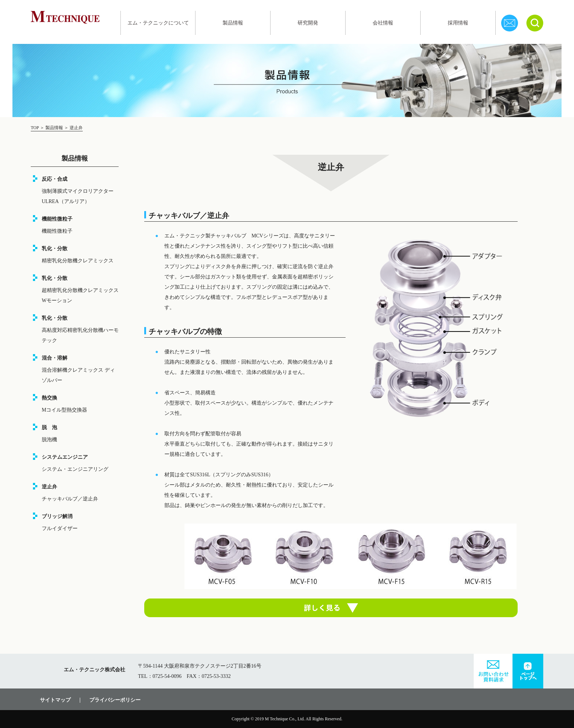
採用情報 (458, 23)
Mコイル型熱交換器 (64, 410)
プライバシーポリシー (115, 700)
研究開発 (308, 23)
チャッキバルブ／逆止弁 (70, 499)
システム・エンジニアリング (75, 469)
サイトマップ (55, 700)
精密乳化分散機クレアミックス (78, 261)
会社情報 (383, 23)
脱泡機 (49, 440)
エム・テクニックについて (158, 23)
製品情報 (233, 23)
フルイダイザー (60, 528)
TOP (35, 128)
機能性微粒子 (57, 231)
